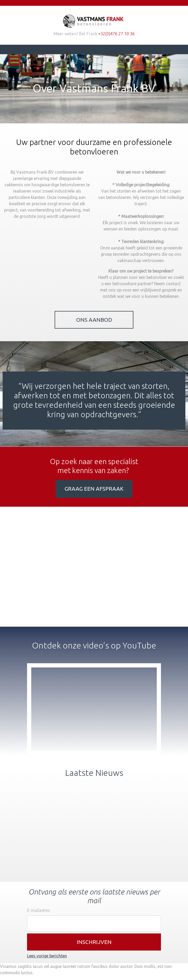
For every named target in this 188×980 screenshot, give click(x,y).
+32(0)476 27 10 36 (116, 34)
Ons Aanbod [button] (94, 320)
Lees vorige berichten (47, 956)
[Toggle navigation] (35, 49)
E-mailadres (38, 910)
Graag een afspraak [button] (94, 489)
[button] (94, 942)
